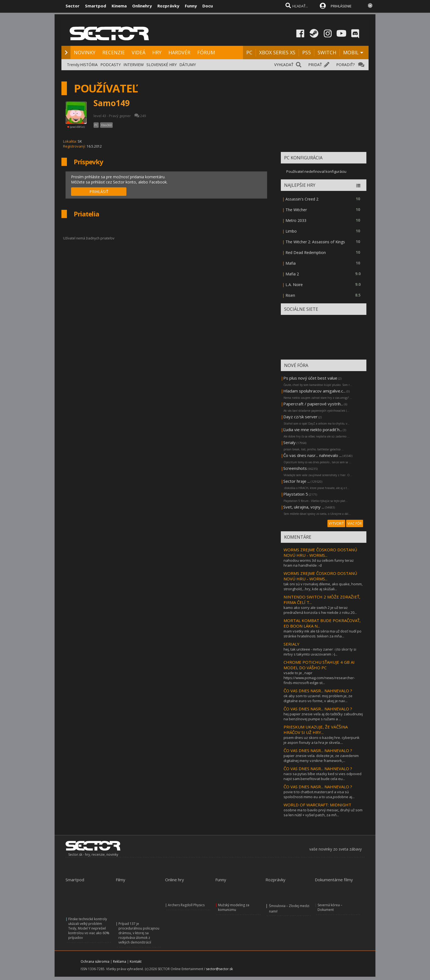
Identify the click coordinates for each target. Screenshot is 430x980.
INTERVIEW (134, 65)
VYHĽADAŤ (284, 65)
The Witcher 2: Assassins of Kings (315, 242)
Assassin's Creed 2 (302, 199)
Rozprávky (168, 6)
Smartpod (96, 6)
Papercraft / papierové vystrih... (313, 404)
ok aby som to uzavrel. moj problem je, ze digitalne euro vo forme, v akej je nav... (318, 698)
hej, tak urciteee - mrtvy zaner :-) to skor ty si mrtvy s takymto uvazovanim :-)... (320, 652)
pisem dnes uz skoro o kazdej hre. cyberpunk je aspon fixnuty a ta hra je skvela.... (322, 740)
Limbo (291, 231)
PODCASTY (111, 65)
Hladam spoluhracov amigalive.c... (314, 391)
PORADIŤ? (345, 65)
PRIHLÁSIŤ (99, 192)
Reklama (120, 961)
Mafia (291, 263)
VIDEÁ (138, 52)
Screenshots (295, 468)
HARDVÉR (179, 52)
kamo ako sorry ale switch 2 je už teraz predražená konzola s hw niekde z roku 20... (320, 610)
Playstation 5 (296, 494)
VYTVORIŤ (336, 523)
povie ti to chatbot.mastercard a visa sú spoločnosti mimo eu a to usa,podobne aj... (319, 794)
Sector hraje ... (297, 481)
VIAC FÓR (355, 523)
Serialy (289, 442)
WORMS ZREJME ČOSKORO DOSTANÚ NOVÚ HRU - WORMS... (320, 552)
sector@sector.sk (219, 969)
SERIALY (292, 644)
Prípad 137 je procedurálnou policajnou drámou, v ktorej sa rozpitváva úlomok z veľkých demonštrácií (139, 933)
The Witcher (296, 210)
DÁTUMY (188, 65)
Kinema (119, 6)
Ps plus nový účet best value (310, 378)
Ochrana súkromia (95, 961)
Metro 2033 (296, 220)
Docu (208, 6)
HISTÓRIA (89, 65)
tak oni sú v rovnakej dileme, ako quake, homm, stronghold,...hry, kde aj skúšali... (323, 586)
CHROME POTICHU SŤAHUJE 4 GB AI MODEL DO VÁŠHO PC (319, 665)
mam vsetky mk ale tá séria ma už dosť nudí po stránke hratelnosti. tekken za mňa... (322, 634)
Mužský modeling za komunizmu (234, 907)
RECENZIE (114, 52)
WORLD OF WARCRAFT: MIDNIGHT (317, 805)
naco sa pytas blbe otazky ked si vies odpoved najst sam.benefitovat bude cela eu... (322, 776)
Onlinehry (142, 6)
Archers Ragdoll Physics (186, 905)
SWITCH (327, 52)
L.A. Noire (294, 285)
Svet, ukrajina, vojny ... (304, 507)
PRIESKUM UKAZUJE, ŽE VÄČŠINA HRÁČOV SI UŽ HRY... (316, 730)
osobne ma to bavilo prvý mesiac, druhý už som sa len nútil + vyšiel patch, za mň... (323, 812)
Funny (191, 6)
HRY (157, 52)
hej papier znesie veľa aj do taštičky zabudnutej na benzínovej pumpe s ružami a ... (323, 716)
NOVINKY (85, 52)
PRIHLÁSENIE (341, 6)
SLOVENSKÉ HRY (162, 65)
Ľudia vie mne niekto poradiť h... (313, 430)
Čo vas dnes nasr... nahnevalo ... (312, 455)
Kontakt (136, 961)
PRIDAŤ (315, 65)
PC (249, 52)
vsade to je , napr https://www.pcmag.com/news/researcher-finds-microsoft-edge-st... (319, 678)
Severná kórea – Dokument (330, 907)
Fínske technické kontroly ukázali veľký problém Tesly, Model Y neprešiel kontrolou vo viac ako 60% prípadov (89, 928)
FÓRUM (206, 52)
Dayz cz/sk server (300, 417)
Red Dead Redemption (306, 252)
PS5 (306, 52)
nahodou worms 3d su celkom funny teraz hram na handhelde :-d (319, 563)
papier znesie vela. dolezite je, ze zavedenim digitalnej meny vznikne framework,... (321, 758)
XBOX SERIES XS (277, 52)
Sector (73, 6)
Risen (290, 295)
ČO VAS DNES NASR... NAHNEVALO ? (318, 691)
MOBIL (351, 52)
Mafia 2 (292, 274)
